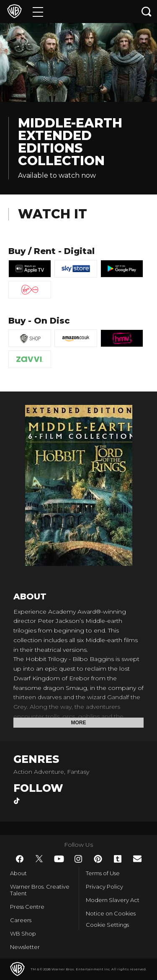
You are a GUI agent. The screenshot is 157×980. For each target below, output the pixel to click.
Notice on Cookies (111, 913)
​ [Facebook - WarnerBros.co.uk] (20, 859)
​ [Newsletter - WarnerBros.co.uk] (137, 859)
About (18, 873)
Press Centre (27, 907)
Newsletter (25, 947)
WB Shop (23, 933)
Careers (21, 920)
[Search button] (147, 12)
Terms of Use (103, 873)
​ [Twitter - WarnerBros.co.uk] (39, 859)
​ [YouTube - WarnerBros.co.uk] (59, 859)
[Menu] (38, 12)
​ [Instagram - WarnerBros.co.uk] (78, 859)
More (79, 723)
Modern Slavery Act (113, 900)
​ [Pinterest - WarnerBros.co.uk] (98, 859)
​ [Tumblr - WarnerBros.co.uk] (118, 859)
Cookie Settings (107, 925)
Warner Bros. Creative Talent (40, 890)
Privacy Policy (104, 887)
